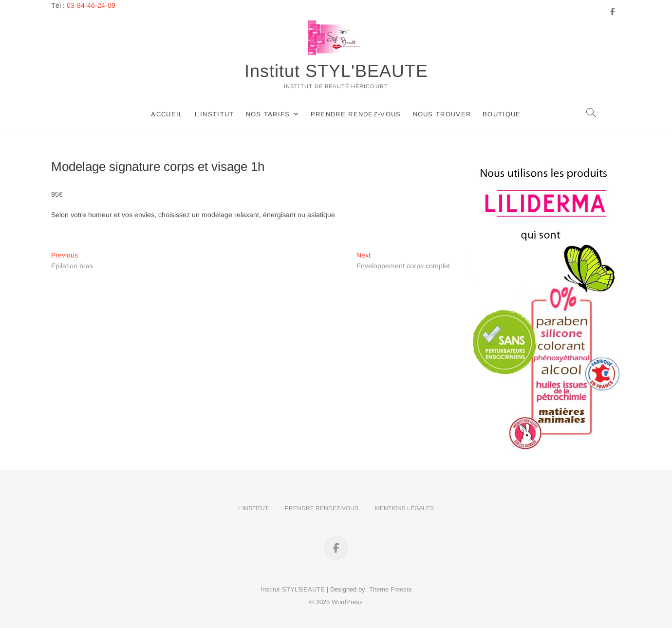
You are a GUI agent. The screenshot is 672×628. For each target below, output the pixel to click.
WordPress (347, 602)
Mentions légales (404, 508)
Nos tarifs (268, 114)
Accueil (167, 114)
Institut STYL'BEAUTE (336, 71)
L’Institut (215, 114)
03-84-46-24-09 (91, 5)
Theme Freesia (390, 589)
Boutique (502, 114)
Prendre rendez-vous (356, 114)
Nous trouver (442, 114)
